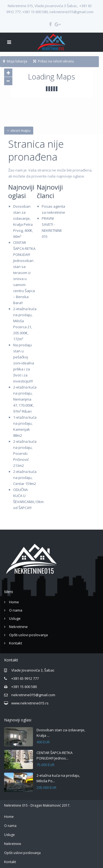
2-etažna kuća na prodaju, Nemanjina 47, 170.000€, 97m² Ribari (25, 399)
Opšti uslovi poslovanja (28, 635)
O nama (16, 610)
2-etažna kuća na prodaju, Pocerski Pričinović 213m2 (25, 453)
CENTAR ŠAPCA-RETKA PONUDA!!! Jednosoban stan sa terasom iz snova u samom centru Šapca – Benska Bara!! (24, 273)
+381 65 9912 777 (25, 678)
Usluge (15, 618)
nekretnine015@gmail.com (33, 695)
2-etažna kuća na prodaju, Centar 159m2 (25, 478)
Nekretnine (18, 627)
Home (14, 602)
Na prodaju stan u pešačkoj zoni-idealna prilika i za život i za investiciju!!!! (24, 363)
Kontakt (16, 643)
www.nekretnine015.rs (30, 703)
